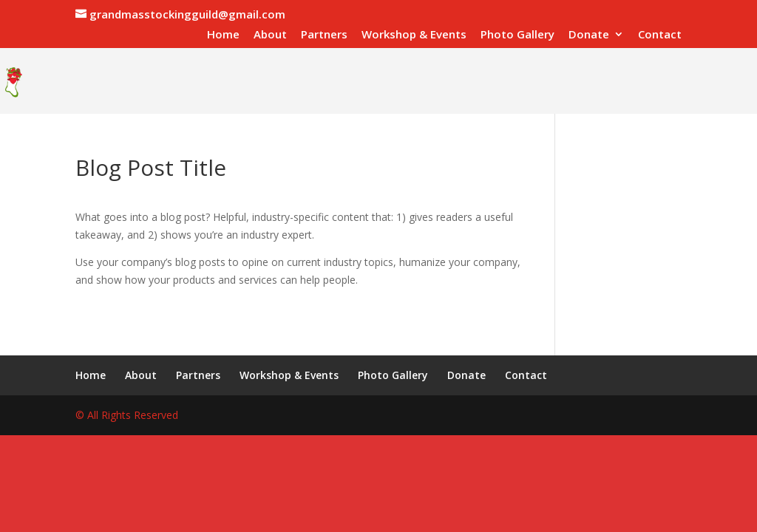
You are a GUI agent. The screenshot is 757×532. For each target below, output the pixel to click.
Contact (660, 35)
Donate (589, 35)
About (270, 35)
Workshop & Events (414, 35)
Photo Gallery (517, 35)
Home (223, 35)
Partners (324, 35)
